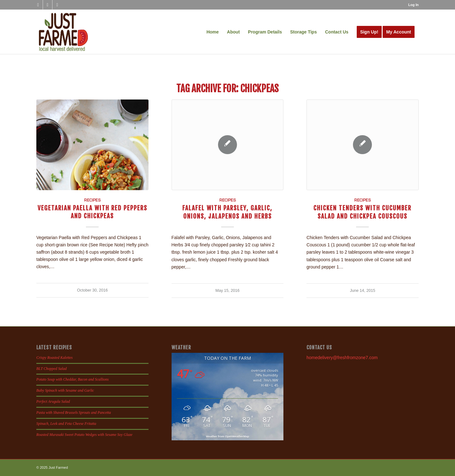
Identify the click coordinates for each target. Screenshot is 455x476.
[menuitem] (412, 5)
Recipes (92, 200)
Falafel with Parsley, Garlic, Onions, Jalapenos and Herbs (227, 212)
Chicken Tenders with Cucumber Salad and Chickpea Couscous (362, 212)
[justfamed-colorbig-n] (63, 32)
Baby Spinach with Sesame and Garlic (65, 390)
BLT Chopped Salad (52, 369)
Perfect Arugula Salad (53, 401)
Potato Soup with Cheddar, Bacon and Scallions (73, 379)
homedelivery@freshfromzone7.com (342, 358)
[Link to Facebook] (38, 5)
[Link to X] (57, 5)
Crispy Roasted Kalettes (55, 358)
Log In (413, 5)
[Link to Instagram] (48, 5)
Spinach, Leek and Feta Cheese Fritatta (66, 424)
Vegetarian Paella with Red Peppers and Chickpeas (92, 212)
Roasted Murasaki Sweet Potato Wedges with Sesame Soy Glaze (84, 435)
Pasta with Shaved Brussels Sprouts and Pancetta (74, 413)
